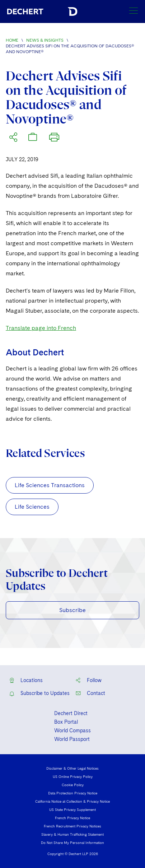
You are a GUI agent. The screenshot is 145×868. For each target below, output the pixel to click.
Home (12, 40)
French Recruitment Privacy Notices (72, 826)
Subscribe (72, 610)
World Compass (72, 731)
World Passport (72, 739)
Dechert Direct (71, 713)
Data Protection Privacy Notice (73, 793)
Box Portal (66, 722)
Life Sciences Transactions (50, 485)
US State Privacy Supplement (72, 809)
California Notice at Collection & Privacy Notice (72, 801)
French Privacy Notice (72, 818)
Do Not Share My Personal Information (72, 843)
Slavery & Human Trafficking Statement (72, 834)
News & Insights (45, 40)
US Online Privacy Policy (73, 776)
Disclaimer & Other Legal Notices (72, 768)
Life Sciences (32, 507)
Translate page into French (41, 328)
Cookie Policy (73, 785)
